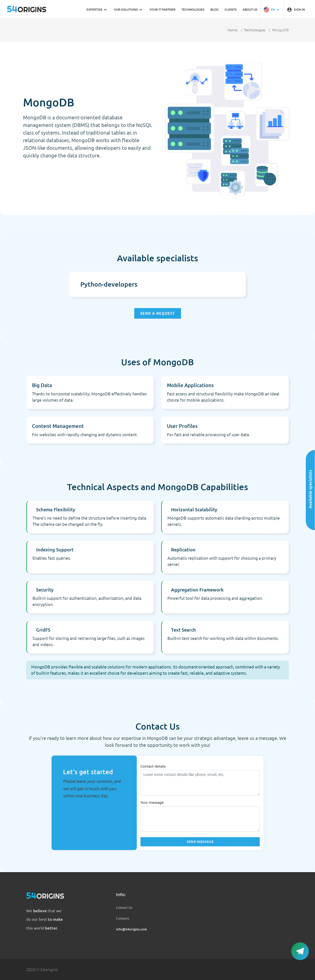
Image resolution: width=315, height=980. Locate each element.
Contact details (153, 766)
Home (232, 30)
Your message (152, 803)
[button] (272, 9)
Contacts (123, 918)
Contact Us (124, 908)
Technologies (255, 30)
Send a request (158, 313)
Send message (200, 842)
